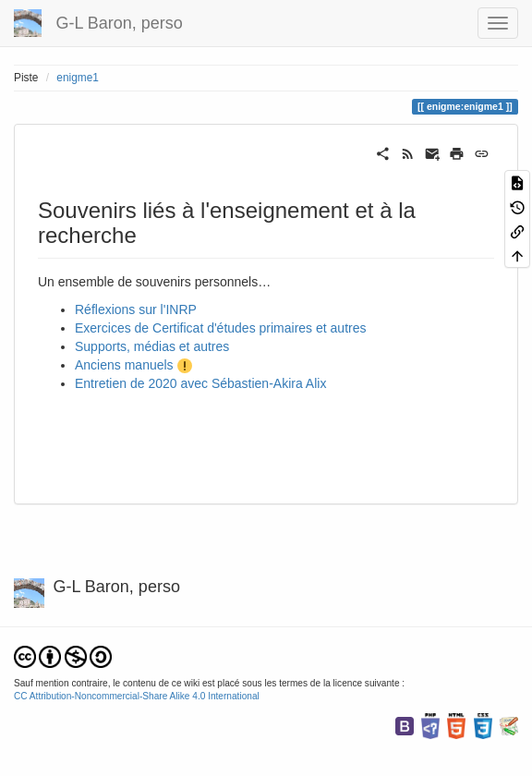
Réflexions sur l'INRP (136, 309)
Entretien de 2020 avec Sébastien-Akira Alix (200, 383)
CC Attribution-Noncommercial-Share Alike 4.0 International (137, 696)
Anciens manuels (124, 365)
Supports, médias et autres (152, 346)
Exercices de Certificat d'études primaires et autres (220, 328)
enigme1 (78, 78)
